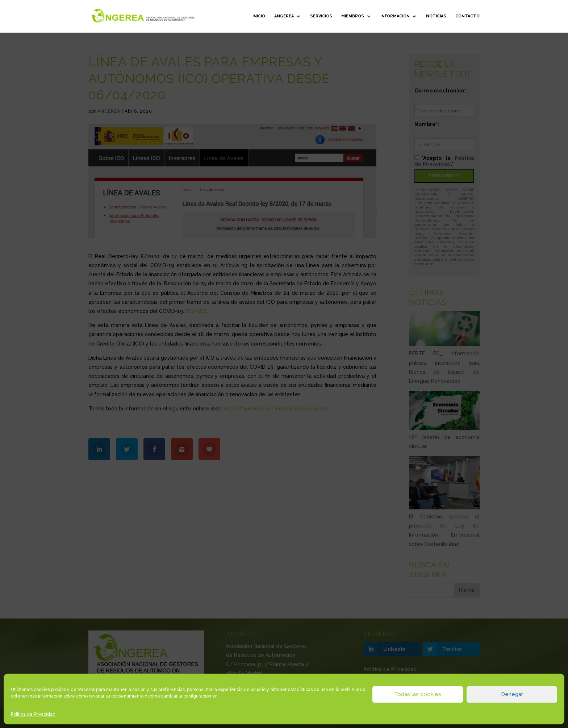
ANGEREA (284, 16)
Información (395, 16)
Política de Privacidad (33, 714)
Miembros (353, 16)
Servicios (321, 16)
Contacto (467, 16)
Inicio (259, 16)
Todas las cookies (418, 694)
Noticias (436, 16)
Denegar (512, 694)
